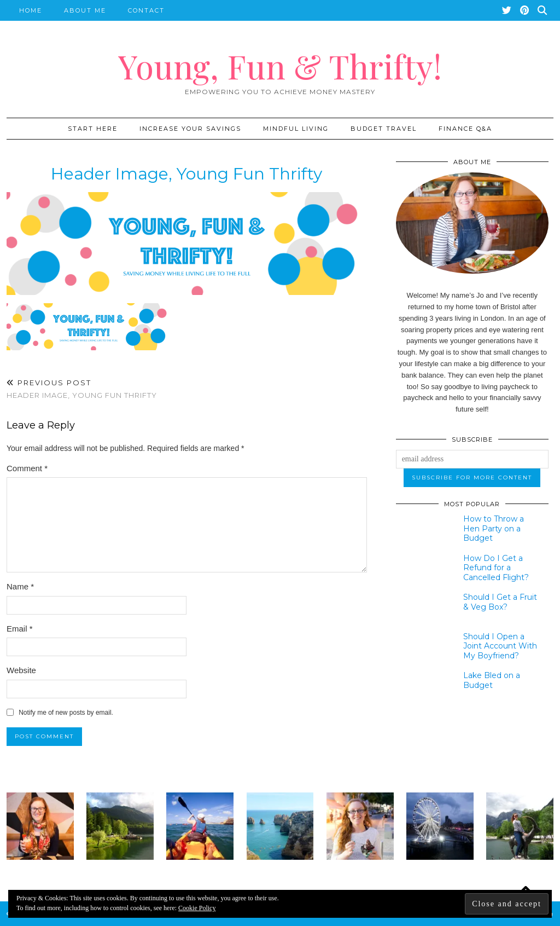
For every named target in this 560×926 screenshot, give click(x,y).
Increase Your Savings (190, 129)
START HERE (93, 129)
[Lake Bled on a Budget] (424, 687)
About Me (85, 10)
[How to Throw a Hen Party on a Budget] (424, 530)
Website (21, 670)
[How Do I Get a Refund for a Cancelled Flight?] (424, 569)
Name (20, 586)
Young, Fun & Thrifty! (280, 66)
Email (20, 629)
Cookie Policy (197, 908)
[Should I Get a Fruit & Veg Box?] (424, 608)
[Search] (543, 10)
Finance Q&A (465, 129)
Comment (27, 468)
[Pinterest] (525, 10)
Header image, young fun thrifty (82, 389)
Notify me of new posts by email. (66, 713)
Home (31, 10)
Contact (146, 10)
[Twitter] (507, 10)
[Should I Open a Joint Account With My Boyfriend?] (424, 648)
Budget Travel (384, 129)
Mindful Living (296, 129)
